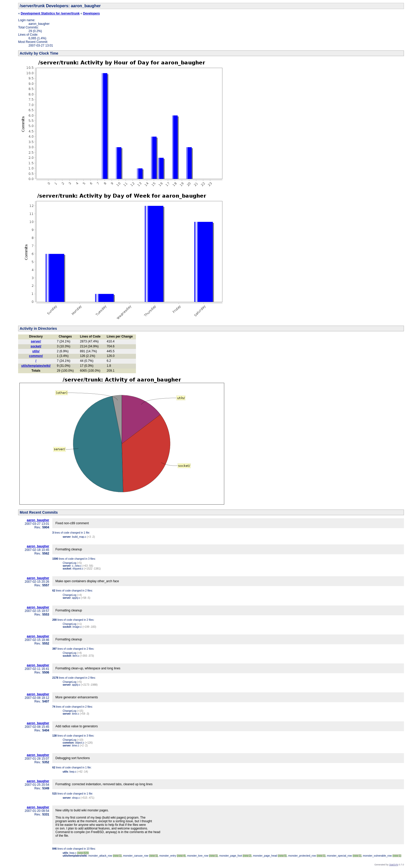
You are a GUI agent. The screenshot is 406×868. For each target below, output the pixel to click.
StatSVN (394, 865)
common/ (36, 356)
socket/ (36, 346)
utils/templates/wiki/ (36, 366)
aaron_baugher (38, 520)
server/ (36, 341)
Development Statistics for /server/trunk (50, 13)
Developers (92, 13)
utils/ (36, 351)
